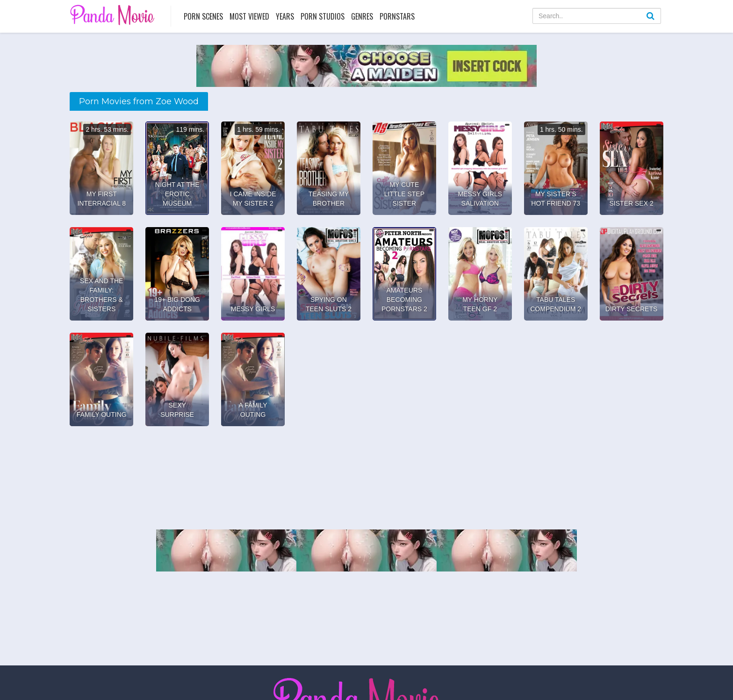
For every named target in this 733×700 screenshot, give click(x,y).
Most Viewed (249, 16)
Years (285, 16)
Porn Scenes (203, 16)
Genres (362, 16)
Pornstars (397, 16)
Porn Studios (323, 16)
